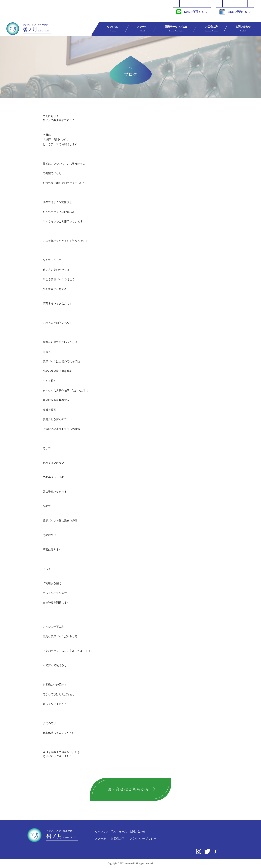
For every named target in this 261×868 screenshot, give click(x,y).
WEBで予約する (233, 12)
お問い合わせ (243, 29)
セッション (113, 29)
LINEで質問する (190, 12)
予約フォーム (119, 831)
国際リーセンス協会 (176, 29)
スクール (142, 29)
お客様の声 (211, 29)
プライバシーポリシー (143, 838)
